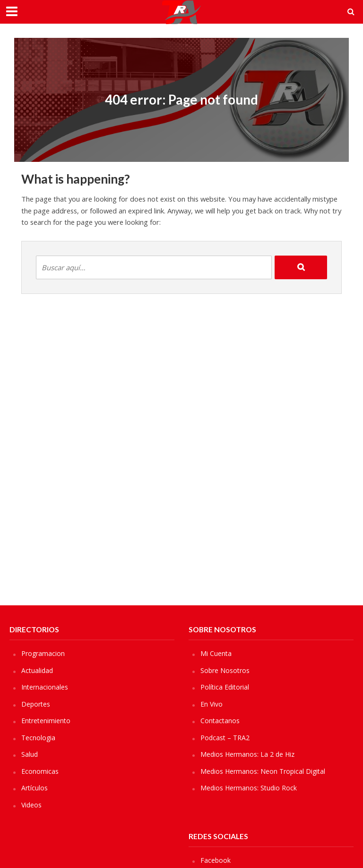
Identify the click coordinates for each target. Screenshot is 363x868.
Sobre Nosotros (225, 670)
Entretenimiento (46, 721)
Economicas (40, 771)
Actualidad (37, 670)
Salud (30, 754)
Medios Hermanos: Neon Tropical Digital (263, 771)
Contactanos (220, 721)
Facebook (216, 860)
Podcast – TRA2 (225, 738)
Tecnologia (38, 738)
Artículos (35, 788)
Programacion (43, 653)
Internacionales (45, 687)
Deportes (36, 704)
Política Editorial (225, 687)
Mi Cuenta (216, 653)
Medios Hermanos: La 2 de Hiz (247, 754)
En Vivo (212, 704)
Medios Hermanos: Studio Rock (249, 788)
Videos (31, 805)
